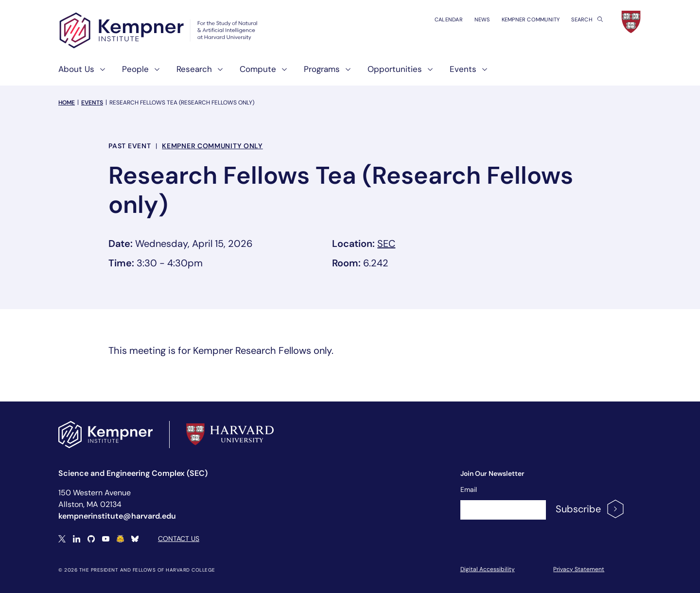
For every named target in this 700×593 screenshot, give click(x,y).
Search (587, 19)
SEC (386, 244)
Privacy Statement (579, 569)
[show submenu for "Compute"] (281, 73)
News (482, 19)
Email (469, 489)
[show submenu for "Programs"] (345, 73)
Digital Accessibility (488, 569)
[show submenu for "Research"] (217, 73)
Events (92, 103)
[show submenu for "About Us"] (100, 73)
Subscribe (590, 509)
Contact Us (179, 539)
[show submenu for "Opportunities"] (427, 73)
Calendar (449, 19)
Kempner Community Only (212, 146)
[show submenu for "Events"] (482, 73)
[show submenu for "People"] (154, 73)
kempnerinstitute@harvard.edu (117, 516)
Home (67, 103)
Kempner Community (531, 19)
